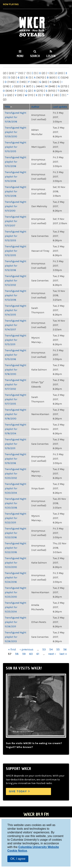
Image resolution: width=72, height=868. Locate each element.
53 (44, 649)
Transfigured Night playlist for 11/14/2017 (16, 325)
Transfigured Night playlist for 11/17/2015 (16, 399)
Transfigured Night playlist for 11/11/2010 (16, 206)
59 (24, 654)
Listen (51, 56)
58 (17, 654)
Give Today (18, 791)
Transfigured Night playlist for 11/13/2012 (16, 280)
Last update (60, 107)
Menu (20, 56)
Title (9, 107)
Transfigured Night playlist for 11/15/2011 (16, 340)
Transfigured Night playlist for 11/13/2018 (16, 295)
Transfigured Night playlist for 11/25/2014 (16, 607)
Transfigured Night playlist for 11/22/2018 (16, 548)
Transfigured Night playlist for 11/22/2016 (16, 533)
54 (51, 649)
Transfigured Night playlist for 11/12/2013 (16, 236)
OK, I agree (18, 859)
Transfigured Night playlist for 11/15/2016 (16, 355)
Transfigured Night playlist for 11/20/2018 (16, 503)
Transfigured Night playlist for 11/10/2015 (16, 147)
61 (38, 654)
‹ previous (27, 649)
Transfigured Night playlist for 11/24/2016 (16, 577)
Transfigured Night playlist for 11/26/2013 (16, 637)
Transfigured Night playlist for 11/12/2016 (16, 266)
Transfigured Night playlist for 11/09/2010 (16, 132)
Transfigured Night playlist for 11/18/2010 (16, 414)
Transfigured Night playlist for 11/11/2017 (16, 221)
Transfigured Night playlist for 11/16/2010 (16, 370)
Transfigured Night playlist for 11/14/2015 (16, 310)
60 (31, 654)
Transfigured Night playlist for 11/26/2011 (16, 622)
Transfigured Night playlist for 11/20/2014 (16, 488)
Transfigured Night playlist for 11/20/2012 (16, 474)
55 (58, 649)
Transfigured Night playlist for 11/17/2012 (16, 384)
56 (65, 649)
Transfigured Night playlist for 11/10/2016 (16, 162)
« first (12, 649)
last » (63, 654)
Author (35, 107)
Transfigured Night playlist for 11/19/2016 (16, 459)
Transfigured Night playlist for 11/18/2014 (16, 429)
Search (35, 56)
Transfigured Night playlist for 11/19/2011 (16, 444)
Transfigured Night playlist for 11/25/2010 (16, 592)
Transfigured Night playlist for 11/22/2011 (16, 518)
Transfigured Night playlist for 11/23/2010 (16, 563)
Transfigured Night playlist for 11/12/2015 (16, 251)
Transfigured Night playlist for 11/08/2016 (16, 117)
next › (52, 654)
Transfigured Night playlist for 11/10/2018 (16, 191)
